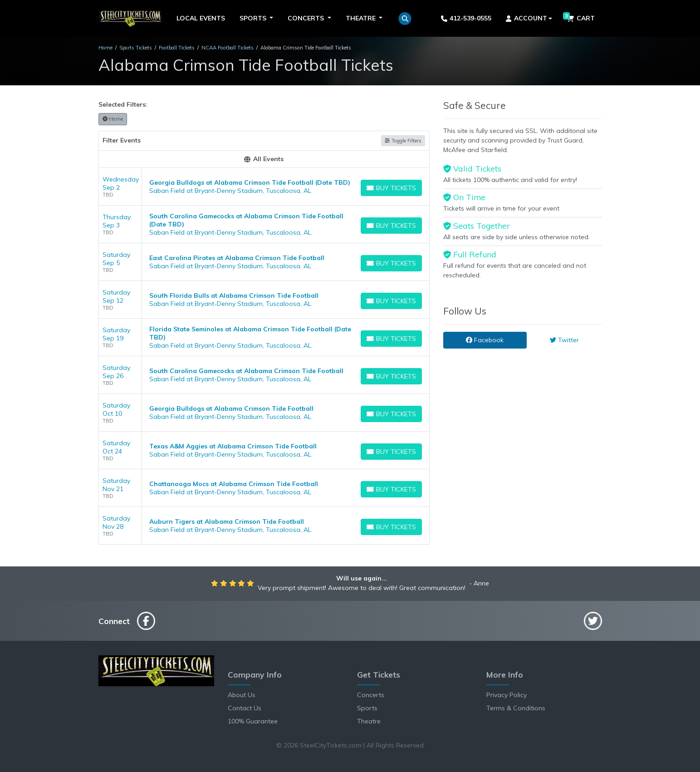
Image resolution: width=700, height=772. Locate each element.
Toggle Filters (403, 141)
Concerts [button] (307, 18)
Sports (367, 708)
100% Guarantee (253, 721)
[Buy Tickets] (391, 188)
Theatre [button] (362, 18)
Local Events (201, 18)
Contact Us (245, 708)
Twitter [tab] (564, 340)
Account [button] (526, 18)
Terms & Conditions (516, 708)
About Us (242, 695)
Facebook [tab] (485, 340)
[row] (264, 187)
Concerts (371, 695)
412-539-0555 (466, 18)
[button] (405, 19)
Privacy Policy (507, 695)
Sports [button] (254, 18)
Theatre (369, 721)
